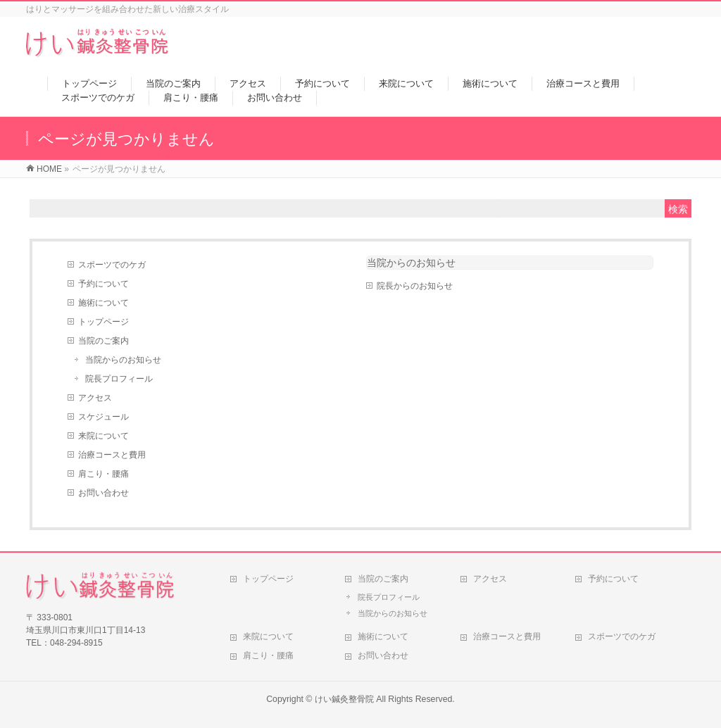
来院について (104, 436)
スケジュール (104, 417)
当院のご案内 (104, 341)
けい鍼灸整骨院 (344, 699)
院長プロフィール (119, 379)
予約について (104, 284)
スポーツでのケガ (112, 265)
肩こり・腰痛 (104, 474)
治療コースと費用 (112, 455)
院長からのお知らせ (415, 286)
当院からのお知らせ (123, 360)
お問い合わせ (104, 493)
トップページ (104, 322)
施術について (104, 303)
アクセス (95, 398)
